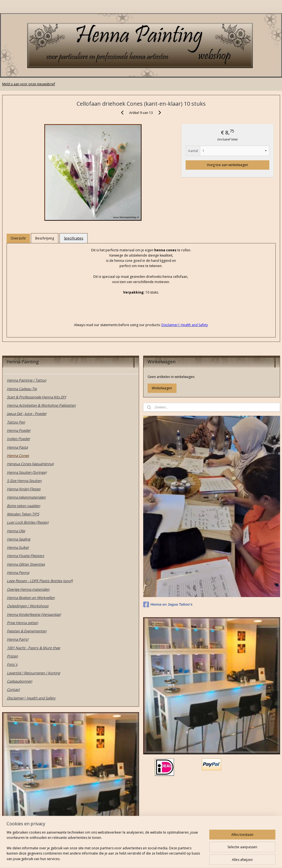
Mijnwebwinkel (202, 858)
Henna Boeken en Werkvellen (31, 598)
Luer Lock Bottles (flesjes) (28, 522)
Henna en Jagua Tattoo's (168, 605)
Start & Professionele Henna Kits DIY (36, 397)
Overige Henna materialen (28, 589)
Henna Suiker (18, 547)
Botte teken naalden (24, 506)
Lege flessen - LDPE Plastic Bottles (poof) (40, 581)
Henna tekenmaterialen (26, 497)
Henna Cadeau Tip (22, 389)
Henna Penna (18, 573)
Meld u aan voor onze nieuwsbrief (29, 84)
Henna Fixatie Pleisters (25, 556)
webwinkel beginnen (154, 858)
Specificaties (74, 238)
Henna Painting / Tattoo (27, 380)
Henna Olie (16, 531)
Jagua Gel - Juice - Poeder (27, 414)
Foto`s (12, 664)
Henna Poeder (19, 430)
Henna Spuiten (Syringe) (27, 472)
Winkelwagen (162, 388)
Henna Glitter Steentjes (26, 564)
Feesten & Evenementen (27, 631)
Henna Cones (18, 456)
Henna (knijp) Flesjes (24, 489)
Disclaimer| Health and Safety (31, 698)
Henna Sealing (19, 539)
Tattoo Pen (16, 422)
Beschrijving (45, 238)
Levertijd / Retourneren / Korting (33, 673)
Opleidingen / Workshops (28, 606)
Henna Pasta (17, 447)
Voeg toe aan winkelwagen (227, 165)
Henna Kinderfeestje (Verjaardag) (34, 614)
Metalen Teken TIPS (23, 514)
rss (133, 858)
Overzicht (18, 238)
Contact (13, 689)
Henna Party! (18, 639)
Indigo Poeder (18, 439)
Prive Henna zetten (22, 623)
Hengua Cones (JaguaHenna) (30, 464)
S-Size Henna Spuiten (24, 481)
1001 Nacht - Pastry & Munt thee (33, 648)
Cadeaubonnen (20, 681)
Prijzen (12, 656)
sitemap (121, 858)
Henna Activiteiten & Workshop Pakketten (41, 405)
